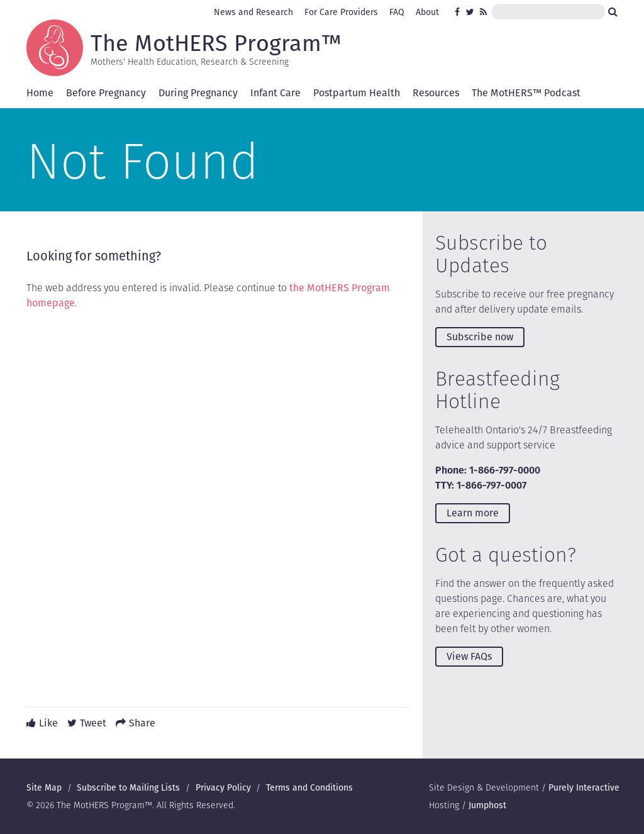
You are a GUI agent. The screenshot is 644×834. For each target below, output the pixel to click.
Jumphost (487, 805)
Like (48, 723)
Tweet (93, 723)
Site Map (44, 787)
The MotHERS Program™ (216, 42)
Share (142, 723)
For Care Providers (341, 12)
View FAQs (469, 656)
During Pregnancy (198, 93)
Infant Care (275, 93)
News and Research (253, 12)
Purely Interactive (584, 787)
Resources (436, 93)
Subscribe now (480, 337)
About (427, 12)
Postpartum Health (357, 93)
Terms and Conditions (309, 787)
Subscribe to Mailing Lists (128, 787)
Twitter (470, 12)
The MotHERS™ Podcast (526, 93)
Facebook (459, 12)
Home (40, 93)
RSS (484, 12)
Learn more (473, 513)
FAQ (397, 12)
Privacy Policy (223, 787)
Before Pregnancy (106, 93)
